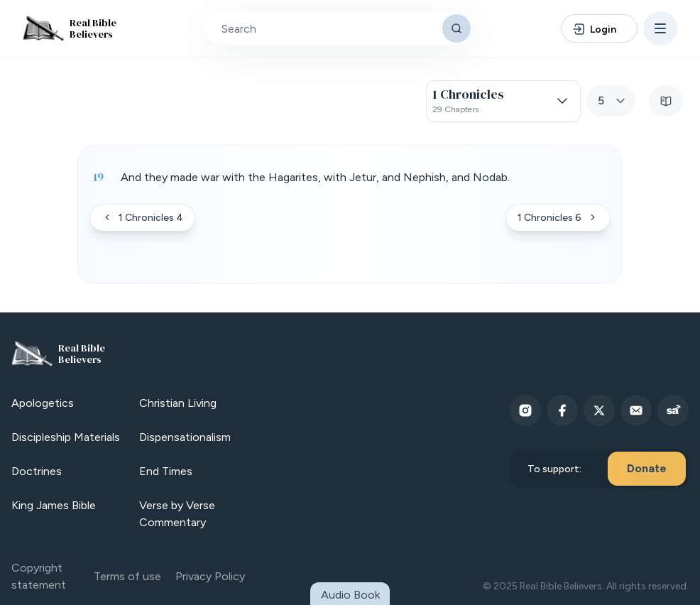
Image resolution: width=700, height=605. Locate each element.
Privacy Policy (210, 576)
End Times (166, 471)
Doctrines (37, 471)
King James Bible (54, 505)
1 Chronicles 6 (558, 218)
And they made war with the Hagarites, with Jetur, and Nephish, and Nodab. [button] (315, 177)
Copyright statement (39, 576)
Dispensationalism (185, 437)
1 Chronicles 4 (142, 218)
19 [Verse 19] (98, 177)
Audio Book (350, 595)
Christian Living (178, 403)
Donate (647, 468)
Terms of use (127, 576)
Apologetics (43, 403)
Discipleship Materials (66, 437)
